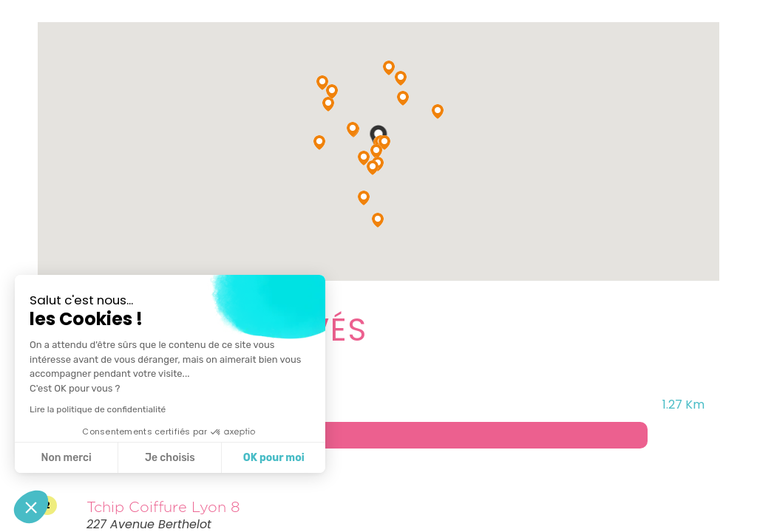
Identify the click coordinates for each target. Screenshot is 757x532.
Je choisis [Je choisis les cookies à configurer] (170, 458)
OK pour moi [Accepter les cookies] (274, 458)
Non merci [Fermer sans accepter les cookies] (66, 458)
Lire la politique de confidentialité (98, 409)
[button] (31, 507)
